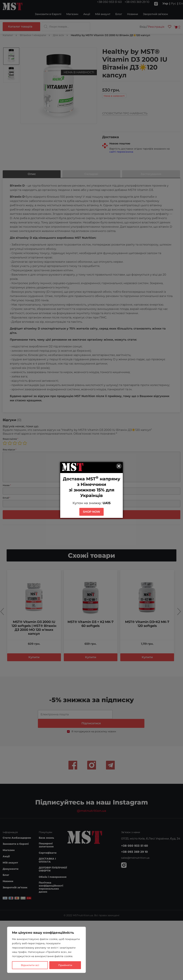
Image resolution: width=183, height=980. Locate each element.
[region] (46, 950)
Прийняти (65, 965)
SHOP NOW (91, 512)
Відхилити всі (30, 965)
